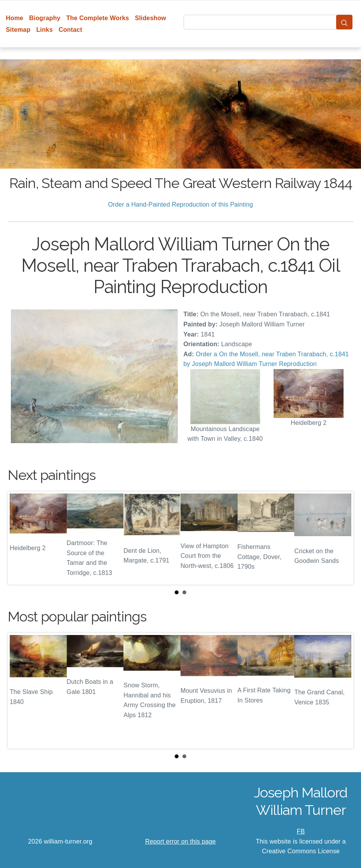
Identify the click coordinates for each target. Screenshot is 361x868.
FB (301, 831)
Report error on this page (180, 841)
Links (44, 30)
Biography (45, 18)
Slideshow (150, 18)
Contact (70, 30)
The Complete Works (98, 18)
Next (341, 538)
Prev (20, 538)
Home (15, 18)
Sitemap (18, 30)
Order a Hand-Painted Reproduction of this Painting (180, 204)
